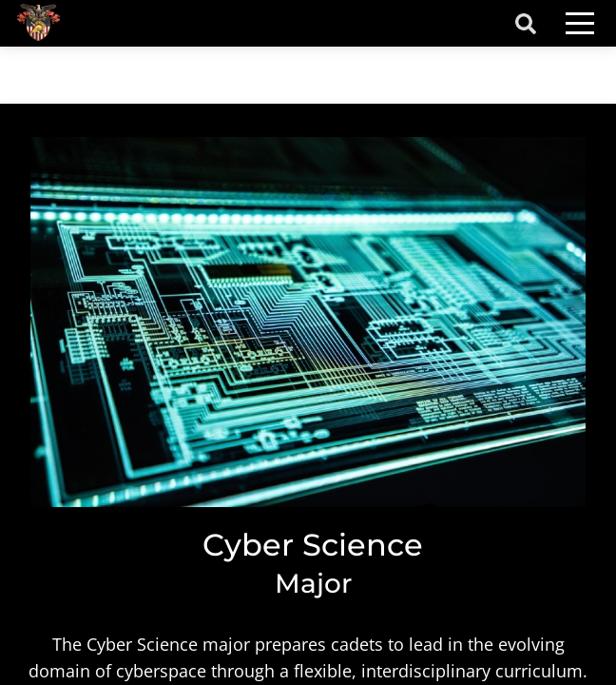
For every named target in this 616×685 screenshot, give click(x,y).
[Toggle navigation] (580, 23)
